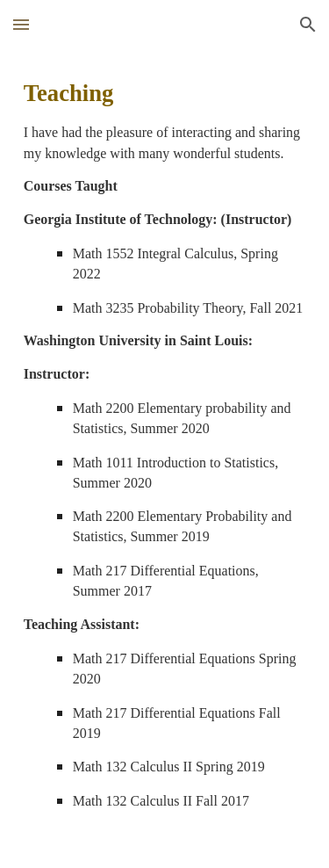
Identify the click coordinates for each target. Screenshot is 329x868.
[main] (165, 459)
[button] (21, 24)
